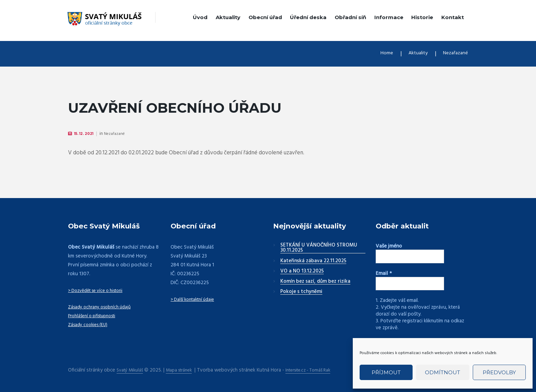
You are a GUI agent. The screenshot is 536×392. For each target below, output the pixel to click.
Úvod (200, 17)
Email (384, 274)
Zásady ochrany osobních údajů (103, 307)
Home (378, 54)
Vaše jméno (389, 247)
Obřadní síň (350, 17)
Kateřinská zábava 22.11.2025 (313, 262)
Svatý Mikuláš (131, 370)
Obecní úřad (265, 17)
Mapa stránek (184, 370)
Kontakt (453, 17)
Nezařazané (454, 54)
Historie (422, 17)
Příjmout (386, 372)
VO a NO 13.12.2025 (302, 272)
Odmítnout (443, 372)
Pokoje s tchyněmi (301, 292)
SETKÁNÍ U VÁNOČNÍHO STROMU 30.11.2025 (319, 248)
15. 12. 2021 (87, 134)
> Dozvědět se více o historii (100, 291)
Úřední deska (308, 17)
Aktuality (228, 17)
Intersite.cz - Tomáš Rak (319, 370)
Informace (389, 17)
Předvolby (499, 372)
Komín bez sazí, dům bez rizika (315, 282)
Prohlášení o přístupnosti (96, 316)
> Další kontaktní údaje (195, 300)
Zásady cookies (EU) (90, 325)
